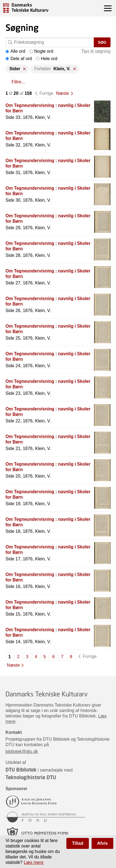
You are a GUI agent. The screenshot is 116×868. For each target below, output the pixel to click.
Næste (62, 93)
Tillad (78, 843)
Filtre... (18, 82)
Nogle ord (41, 51)
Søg (102, 42)
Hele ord (47, 59)
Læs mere (34, 862)
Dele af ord (19, 59)
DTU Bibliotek (21, 770)
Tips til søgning (96, 51)
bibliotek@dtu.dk (22, 751)
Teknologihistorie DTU (31, 777)
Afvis (102, 843)
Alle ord (15, 51)
